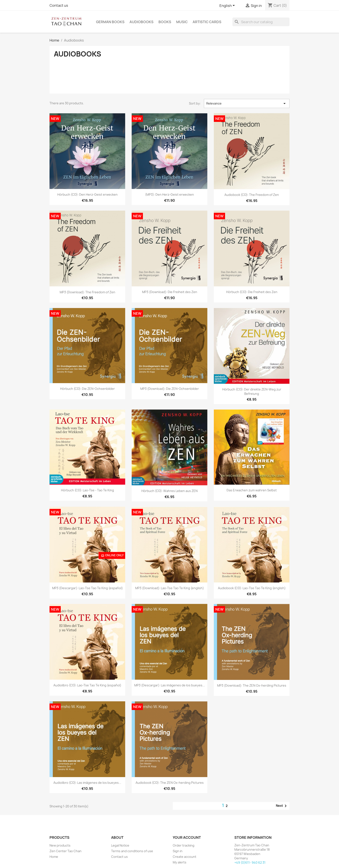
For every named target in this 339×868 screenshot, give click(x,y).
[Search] (261, 22)
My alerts (180, 862)
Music (182, 22)
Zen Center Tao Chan (66, 851)
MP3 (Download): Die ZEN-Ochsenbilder (170, 389)
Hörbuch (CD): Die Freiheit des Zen (252, 292)
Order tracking (184, 845)
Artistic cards (207, 22)
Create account (185, 857)
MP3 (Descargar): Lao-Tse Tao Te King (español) (87, 588)
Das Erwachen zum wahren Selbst (252, 490)
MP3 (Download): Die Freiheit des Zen (170, 292)
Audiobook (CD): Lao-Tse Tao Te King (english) (252, 588)
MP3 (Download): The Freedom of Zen (87, 292)
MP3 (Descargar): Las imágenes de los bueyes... (170, 685)
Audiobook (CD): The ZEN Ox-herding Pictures (170, 783)
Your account (187, 837)
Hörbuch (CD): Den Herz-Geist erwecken (87, 194)
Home (54, 857)
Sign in (178, 851)
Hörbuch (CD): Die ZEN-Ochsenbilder (87, 389)
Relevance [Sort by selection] (247, 103)
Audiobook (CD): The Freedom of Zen (252, 195)
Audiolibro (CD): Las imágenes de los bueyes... (87, 783)
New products (60, 845)
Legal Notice (120, 845)
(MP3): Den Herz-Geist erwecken (169, 194)
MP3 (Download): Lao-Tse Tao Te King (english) (169, 588)
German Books (110, 22)
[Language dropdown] (228, 6)
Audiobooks (142, 22)
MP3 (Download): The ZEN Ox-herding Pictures (252, 685)
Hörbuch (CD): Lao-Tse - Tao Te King (87, 490)
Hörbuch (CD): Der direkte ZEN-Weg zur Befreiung (252, 391)
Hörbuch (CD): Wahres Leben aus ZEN (169, 491)
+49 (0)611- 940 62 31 (250, 862)
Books (165, 22)
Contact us (59, 5)
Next (282, 806)
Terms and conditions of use (132, 851)
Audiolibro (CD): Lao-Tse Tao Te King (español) (87, 685)
